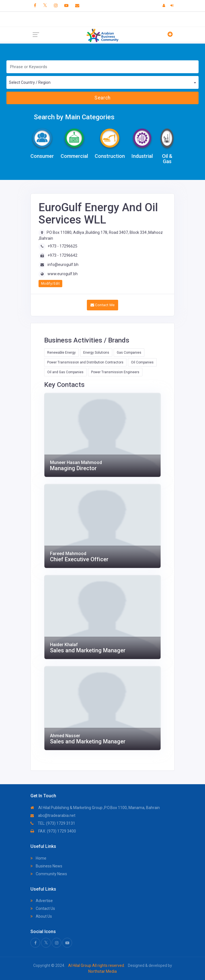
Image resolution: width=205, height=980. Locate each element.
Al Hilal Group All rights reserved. (96, 965)
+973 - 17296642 (62, 255)
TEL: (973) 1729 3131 (53, 823)
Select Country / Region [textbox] (30, 82)
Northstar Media (102, 971)
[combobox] (102, 82)
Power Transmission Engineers (115, 372)
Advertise (42, 901)
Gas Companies (129, 353)
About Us (41, 916)
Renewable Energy (61, 353)
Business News (46, 866)
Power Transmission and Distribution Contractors (85, 362)
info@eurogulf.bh (63, 265)
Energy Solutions (96, 353)
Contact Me (103, 305)
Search (102, 98)
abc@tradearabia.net (53, 815)
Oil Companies (142, 362)
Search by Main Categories (74, 117)
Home (38, 858)
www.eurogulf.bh (63, 274)
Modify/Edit (50, 284)
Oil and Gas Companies (65, 372)
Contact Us (43, 908)
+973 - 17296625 (62, 246)
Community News (49, 874)
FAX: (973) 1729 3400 (53, 831)
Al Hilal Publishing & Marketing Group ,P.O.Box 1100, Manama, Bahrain (95, 808)
